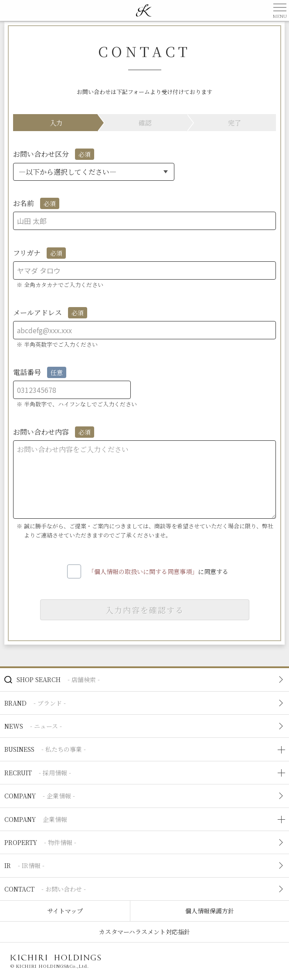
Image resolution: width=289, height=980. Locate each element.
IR (24, 865)
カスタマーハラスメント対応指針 (144, 932)
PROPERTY (40, 842)
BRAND (35, 703)
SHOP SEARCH (58, 679)
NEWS (33, 726)
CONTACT (45, 889)
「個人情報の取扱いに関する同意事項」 (143, 571)
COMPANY (40, 796)
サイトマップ (65, 911)
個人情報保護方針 (210, 911)
